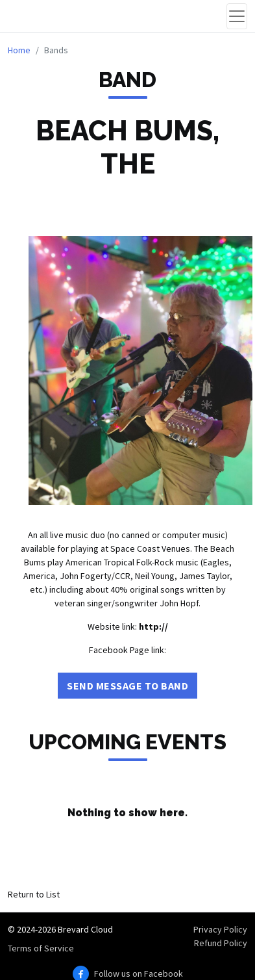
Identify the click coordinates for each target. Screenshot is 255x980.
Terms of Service (41, 948)
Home (19, 50)
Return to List (34, 894)
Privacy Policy (220, 929)
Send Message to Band (127, 686)
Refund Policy (221, 943)
